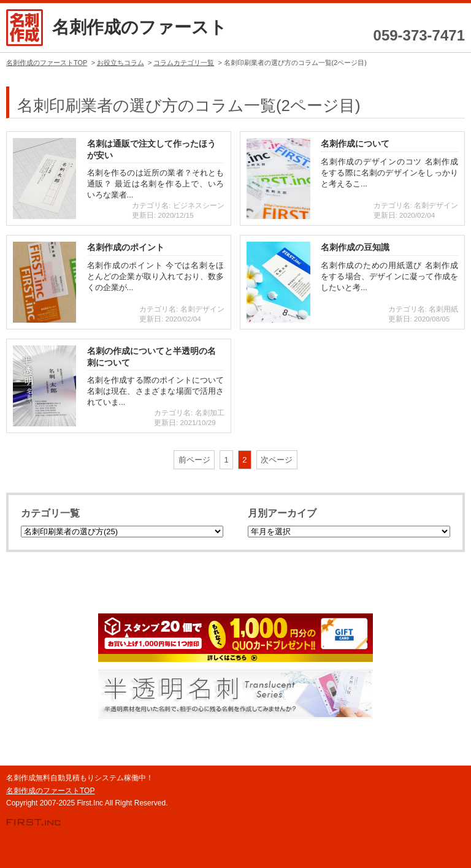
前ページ (194, 460)
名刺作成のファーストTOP (50, 791)
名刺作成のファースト (140, 27)
